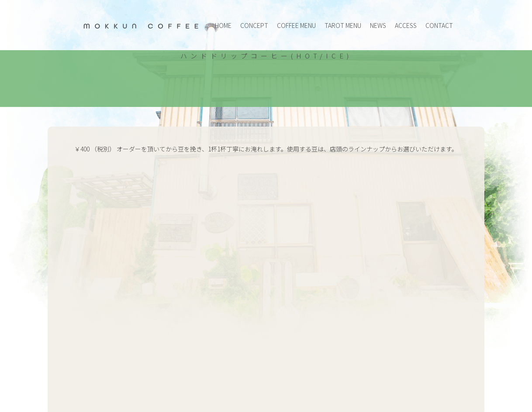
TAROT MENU (343, 25)
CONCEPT (254, 25)
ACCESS (406, 25)
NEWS (378, 25)
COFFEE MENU (296, 25)
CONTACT (439, 25)
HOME (223, 25)
